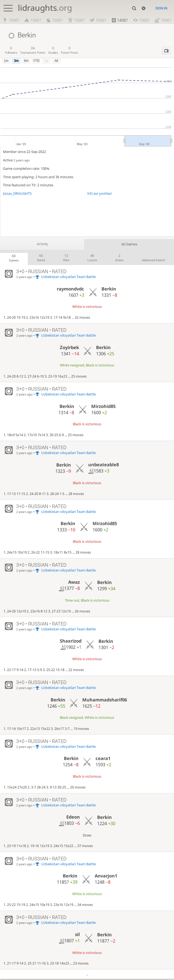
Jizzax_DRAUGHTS (17, 193)
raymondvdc (70, 290)
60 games (129, 244)
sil (77, 935)
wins (66, 258)
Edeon (73, 818)
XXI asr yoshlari (99, 193)
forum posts (70, 50)
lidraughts (45, 8)
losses (92, 258)
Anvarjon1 (106, 877)
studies (53, 50)
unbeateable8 (104, 466)
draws (119, 258)
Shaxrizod (71, 642)
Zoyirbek (69, 348)
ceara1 (103, 759)
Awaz (74, 583)
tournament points (33, 50)
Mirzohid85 (103, 407)
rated (41, 258)
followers (11, 50)
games (14, 259)
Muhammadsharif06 (105, 700)
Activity (42, 244)
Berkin (109, 290)
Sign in (161, 8)
